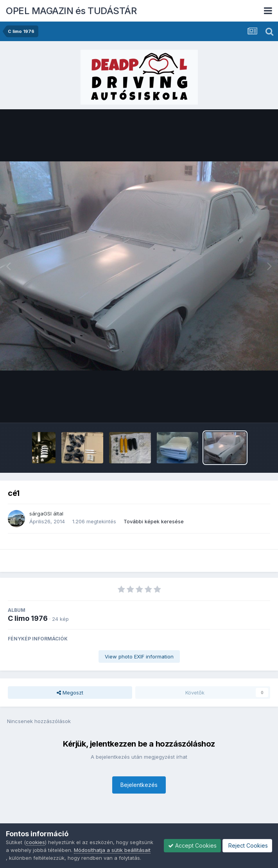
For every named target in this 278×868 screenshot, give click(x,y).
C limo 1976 (28, 618)
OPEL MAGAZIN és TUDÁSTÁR (71, 11)
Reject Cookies (247, 845)
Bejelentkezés (139, 785)
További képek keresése (154, 521)
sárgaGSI (40, 514)
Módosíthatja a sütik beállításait (112, 850)
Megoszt (70, 693)
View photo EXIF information (139, 656)
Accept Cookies (192, 845)
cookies (35, 842)
